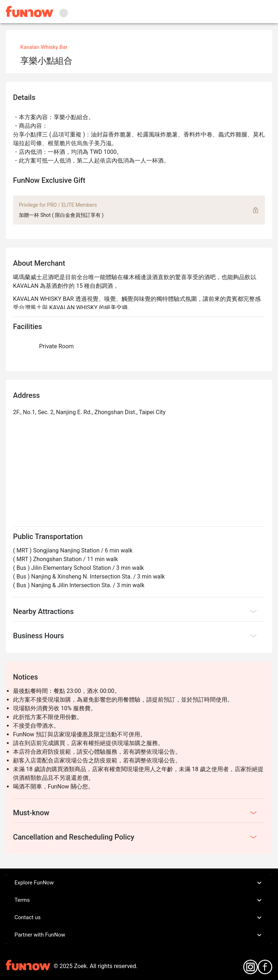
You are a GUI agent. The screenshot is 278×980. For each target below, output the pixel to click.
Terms (139, 900)
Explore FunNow (139, 883)
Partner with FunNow (139, 935)
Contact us (139, 918)
